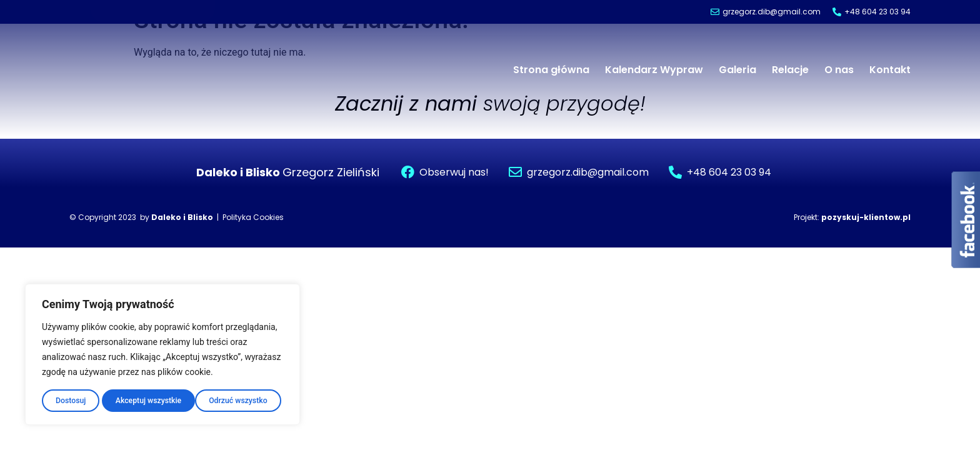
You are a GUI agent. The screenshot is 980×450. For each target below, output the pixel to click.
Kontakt (890, 70)
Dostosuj (68, 398)
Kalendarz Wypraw (654, 70)
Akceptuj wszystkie (236, 398)
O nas (839, 70)
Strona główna (551, 70)
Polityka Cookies (253, 217)
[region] (162, 352)
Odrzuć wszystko (142, 398)
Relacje (790, 70)
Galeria (737, 70)
